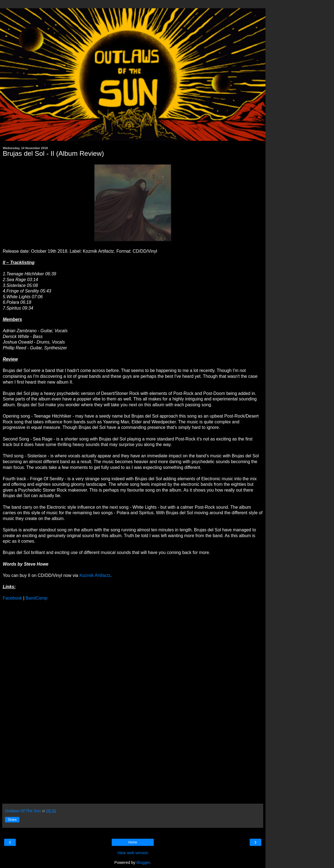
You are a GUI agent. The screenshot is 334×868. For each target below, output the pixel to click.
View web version (133, 853)
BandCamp (36, 598)
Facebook (12, 598)
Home (133, 842)
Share (12, 820)
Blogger (143, 862)
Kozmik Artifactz (95, 575)
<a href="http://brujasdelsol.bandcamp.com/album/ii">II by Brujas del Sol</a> (51, 702)
